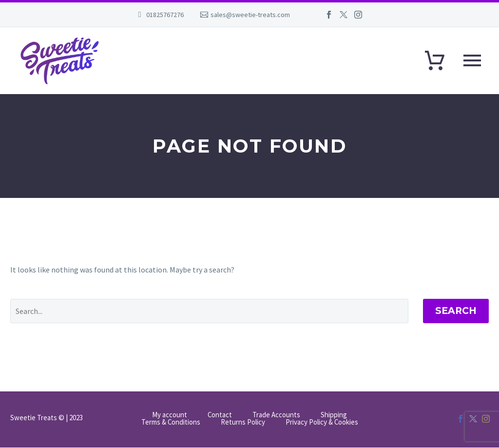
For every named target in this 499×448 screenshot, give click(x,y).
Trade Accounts (276, 415)
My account (170, 415)
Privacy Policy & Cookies (322, 422)
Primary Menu (472, 60)
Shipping (334, 415)
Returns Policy (243, 422)
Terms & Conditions (171, 422)
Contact (220, 415)
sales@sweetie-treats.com (250, 15)
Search (456, 311)
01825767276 (165, 15)
